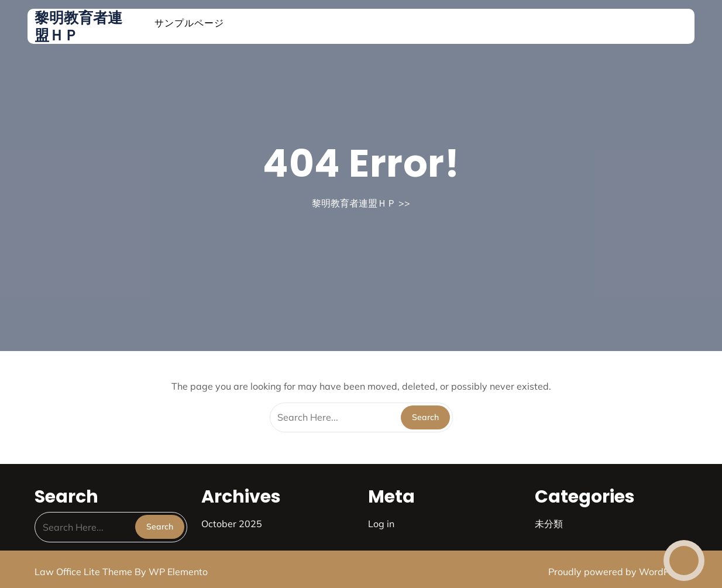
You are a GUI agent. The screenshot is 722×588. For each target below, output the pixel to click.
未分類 (549, 524)
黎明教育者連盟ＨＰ (78, 26)
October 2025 (232, 524)
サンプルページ (189, 23)
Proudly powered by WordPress (618, 572)
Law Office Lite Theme (85, 572)
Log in (381, 524)
